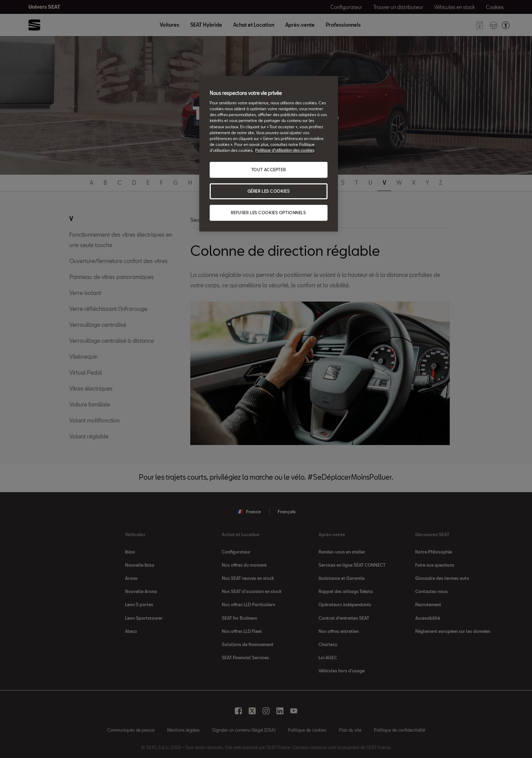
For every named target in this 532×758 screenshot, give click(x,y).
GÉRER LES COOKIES (269, 191)
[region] (269, 154)
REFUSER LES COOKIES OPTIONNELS (268, 213)
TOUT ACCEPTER (268, 170)
